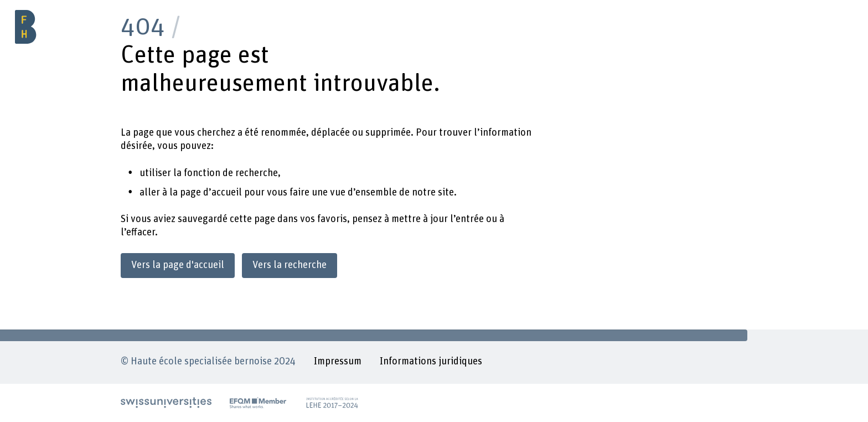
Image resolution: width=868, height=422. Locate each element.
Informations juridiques (431, 361)
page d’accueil (211, 192)
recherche (257, 173)
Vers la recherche (290, 265)
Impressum (338, 361)
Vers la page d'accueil (178, 265)
